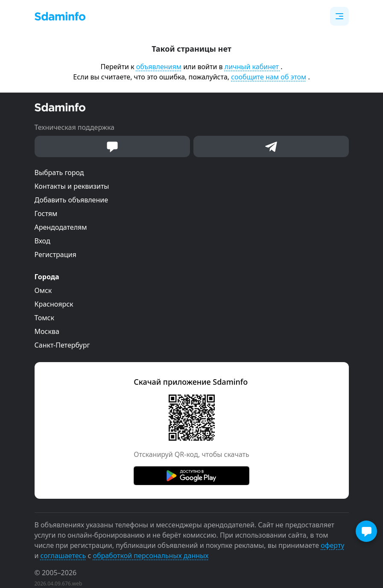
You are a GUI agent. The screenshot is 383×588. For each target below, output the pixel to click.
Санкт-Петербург (62, 345)
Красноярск (54, 304)
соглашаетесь (63, 556)
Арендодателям (61, 227)
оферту (332, 545)
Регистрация (56, 255)
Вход (42, 241)
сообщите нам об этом (269, 77)
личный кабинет (253, 67)
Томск (44, 318)
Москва (47, 331)
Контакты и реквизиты (72, 186)
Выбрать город (59, 173)
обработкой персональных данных (151, 556)
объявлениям (159, 67)
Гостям (46, 214)
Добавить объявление (71, 200)
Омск (43, 290)
